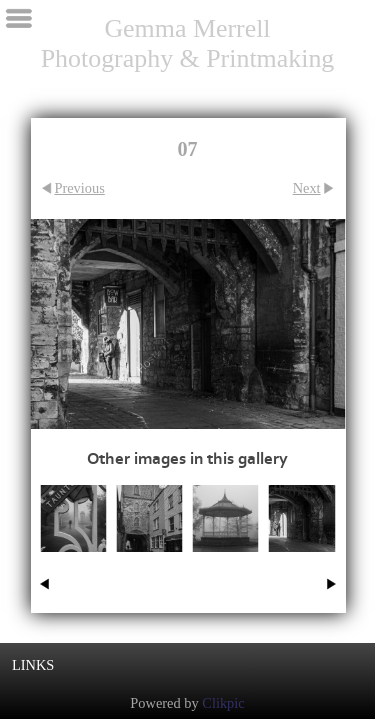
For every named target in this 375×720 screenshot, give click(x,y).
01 (73, 563)
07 (301, 563)
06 (149, 563)
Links (33, 665)
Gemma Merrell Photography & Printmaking (188, 43)
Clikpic (223, 703)
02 (225, 563)
